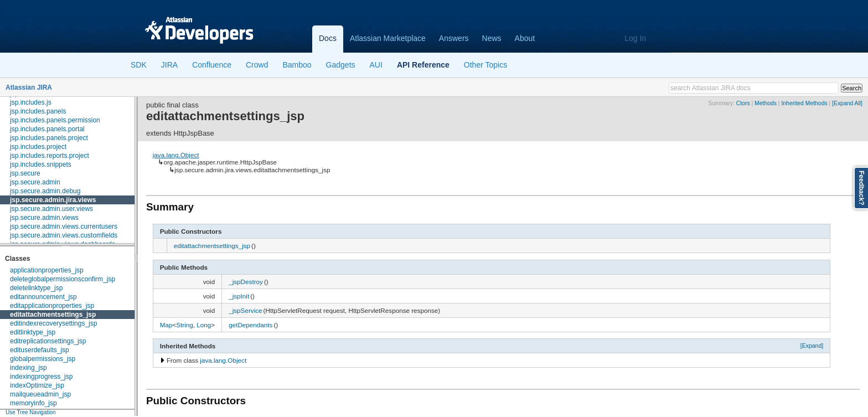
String (185, 325)
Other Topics (485, 65)
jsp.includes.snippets (41, 164)
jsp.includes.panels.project (49, 138)
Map (166, 325)
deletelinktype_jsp (36, 288)
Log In (635, 38)
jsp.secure (25, 173)
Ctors (743, 103)
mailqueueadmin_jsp (40, 394)
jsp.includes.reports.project (50, 156)
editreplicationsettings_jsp (48, 341)
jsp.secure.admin (35, 182)
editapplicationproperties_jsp (52, 306)
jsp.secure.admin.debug (45, 191)
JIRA (169, 65)
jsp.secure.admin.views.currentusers (64, 226)
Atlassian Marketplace (388, 38)
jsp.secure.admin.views (44, 218)
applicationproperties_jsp (47, 270)
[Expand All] (847, 103)
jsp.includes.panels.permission (55, 120)
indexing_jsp (29, 368)
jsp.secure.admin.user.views (51, 209)
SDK (139, 65)
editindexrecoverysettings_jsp (53, 323)
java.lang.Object (176, 155)
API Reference (423, 65)
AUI (376, 65)
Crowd (257, 65)
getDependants (250, 325)
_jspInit (239, 296)
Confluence (212, 65)
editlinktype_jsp (33, 332)
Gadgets (341, 65)
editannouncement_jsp (43, 297)
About (525, 38)
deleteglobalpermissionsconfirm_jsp (63, 279)
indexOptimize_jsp (37, 385)
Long (204, 325)
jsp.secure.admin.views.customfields (64, 235)
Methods (766, 103)
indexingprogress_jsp (41, 377)
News (492, 38)
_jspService (245, 310)
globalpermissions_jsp (43, 359)
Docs (328, 38)
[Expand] (812, 346)
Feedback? (861, 188)
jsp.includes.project (38, 147)
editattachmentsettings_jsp (53, 315)
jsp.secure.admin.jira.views (53, 200)
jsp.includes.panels (38, 111)
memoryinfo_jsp (33, 403)
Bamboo (297, 65)
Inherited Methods (804, 103)
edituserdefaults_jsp (40, 350)
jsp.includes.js (31, 102)
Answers (454, 38)
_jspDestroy (246, 282)
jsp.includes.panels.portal (47, 129)
